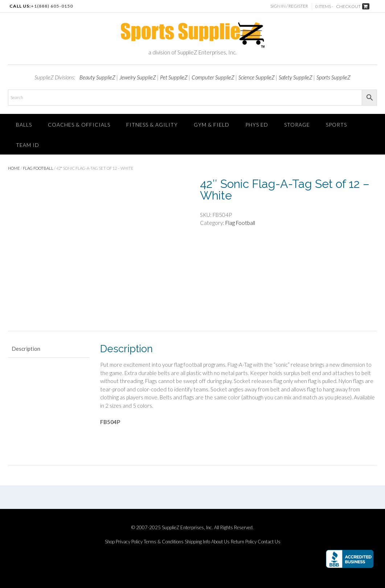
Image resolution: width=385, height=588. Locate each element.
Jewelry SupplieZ (138, 77)
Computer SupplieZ (213, 77)
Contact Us (269, 542)
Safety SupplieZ (296, 77)
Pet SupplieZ (174, 77)
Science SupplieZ (257, 77)
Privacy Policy (129, 542)
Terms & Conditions (164, 542)
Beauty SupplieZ (97, 77)
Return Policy (244, 542)
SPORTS (336, 125)
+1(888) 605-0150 (52, 6)
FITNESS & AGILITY (152, 125)
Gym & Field (212, 125)
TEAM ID (28, 145)
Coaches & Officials (79, 125)
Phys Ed (257, 125)
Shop (110, 542)
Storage (297, 125)
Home (14, 168)
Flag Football (38, 168)
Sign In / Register (289, 6)
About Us (220, 542)
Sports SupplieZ (333, 77)
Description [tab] (26, 349)
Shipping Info (197, 542)
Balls (24, 125)
